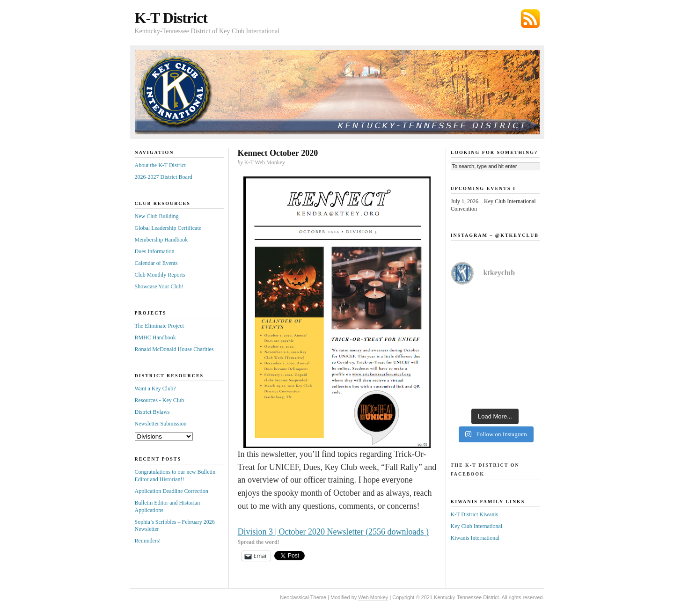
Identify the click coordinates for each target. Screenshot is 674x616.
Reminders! (148, 541)
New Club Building (157, 216)
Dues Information (155, 251)
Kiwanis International (475, 538)
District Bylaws (152, 412)
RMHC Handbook (155, 337)
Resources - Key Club (160, 400)
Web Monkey (373, 597)
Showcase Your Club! (159, 286)
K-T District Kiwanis (475, 514)
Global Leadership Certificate (168, 228)
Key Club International (477, 526)
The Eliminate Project (159, 326)
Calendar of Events (156, 263)
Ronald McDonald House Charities (174, 349)
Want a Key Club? (155, 389)
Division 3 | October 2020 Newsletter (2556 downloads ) (333, 532)
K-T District (171, 18)
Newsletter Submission (161, 424)
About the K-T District (160, 165)
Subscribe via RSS (530, 19)
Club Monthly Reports (160, 275)
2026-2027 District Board (164, 177)
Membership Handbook (161, 240)
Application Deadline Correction (172, 491)
